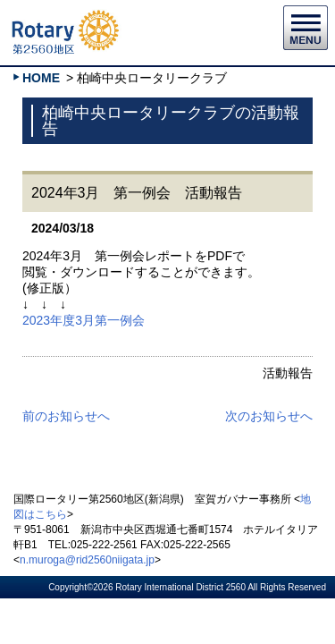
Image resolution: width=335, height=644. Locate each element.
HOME (41, 78)
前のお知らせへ (66, 416)
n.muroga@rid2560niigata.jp (87, 560)
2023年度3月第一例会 (84, 320)
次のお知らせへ (269, 416)
